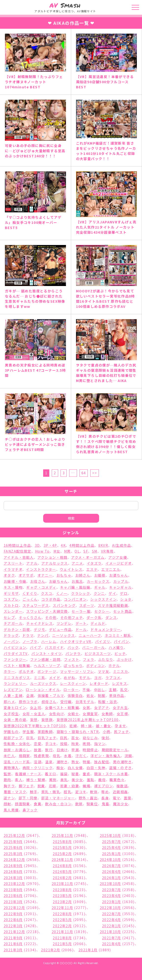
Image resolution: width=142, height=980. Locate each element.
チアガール (13, 623)
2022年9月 (13, 914)
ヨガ (98, 678)
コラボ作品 (51, 599)
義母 (102, 780)
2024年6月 (13, 871)
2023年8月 (62, 890)
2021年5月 (62, 944)
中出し (100, 690)
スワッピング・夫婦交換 (47, 611)
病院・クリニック (38, 768)
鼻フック (30, 810)
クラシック (80, 593)
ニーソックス (64, 635)
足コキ (81, 792)
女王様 (122, 714)
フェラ (89, 659)
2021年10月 (110, 932)
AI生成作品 (122, 545)
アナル (32, 563)
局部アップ (13, 738)
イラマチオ (13, 569)
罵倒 (53, 780)
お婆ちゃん (119, 575)
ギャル (100, 587)
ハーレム (49, 641)
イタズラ (94, 563)
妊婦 (73, 726)
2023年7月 (112, 890)
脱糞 (41, 786)
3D (37, 545)
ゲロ (124, 593)
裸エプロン (103, 786)
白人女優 (75, 768)
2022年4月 (112, 920)
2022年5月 (62, 920)
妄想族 (47, 720)
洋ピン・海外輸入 (106, 756)
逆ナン (9, 798)
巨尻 (64, 738)
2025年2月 (62, 854)
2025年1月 (112, 854)
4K (63, 545)
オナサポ (26, 575)
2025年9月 (13, 842)
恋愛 (38, 744)
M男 (67, 551)
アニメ (77, 563)
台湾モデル (85, 702)
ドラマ (28, 635)
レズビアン (13, 690)
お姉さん (83, 575)
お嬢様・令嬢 (15, 581)
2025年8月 (62, 842)
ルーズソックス (43, 683)
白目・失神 (96, 768)
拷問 (86, 744)
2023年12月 (14, 884)
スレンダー (13, 611)
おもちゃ (64, 575)
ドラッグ (11, 635)
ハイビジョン (15, 647)
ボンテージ (47, 671)
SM (95, 551)
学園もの (11, 732)
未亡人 (9, 756)
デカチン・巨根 (17, 629)
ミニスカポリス (17, 678)
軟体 (94, 792)
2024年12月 (14, 859)
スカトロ (11, 605)
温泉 (49, 762)
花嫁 (53, 786)
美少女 (77, 780)
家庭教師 (45, 732)
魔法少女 (121, 804)
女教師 (107, 714)
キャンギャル (120, 587)
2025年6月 (13, 847)
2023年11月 (62, 884)
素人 (19, 780)
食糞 (38, 804)
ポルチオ (26, 671)
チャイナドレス (39, 623)
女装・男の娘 (15, 720)
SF (86, 551)
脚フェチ (26, 786)
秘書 (75, 774)
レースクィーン (73, 683)
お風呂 (77, 581)
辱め (105, 792)
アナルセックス (55, 563)
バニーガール (93, 647)
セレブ (9, 617)
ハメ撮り (116, 647)
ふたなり (106, 659)
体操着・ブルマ (51, 695)
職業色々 (117, 780)
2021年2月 (51, 950)
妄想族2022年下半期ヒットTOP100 (35, 726)
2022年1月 (112, 926)
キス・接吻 (13, 587)
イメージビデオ (119, 563)
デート (81, 623)
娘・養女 (103, 726)
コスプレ (11, 599)
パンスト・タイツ (46, 653)
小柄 (107, 732)
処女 (90, 695)
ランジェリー (15, 683)
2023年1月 (112, 902)
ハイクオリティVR (76, 641)
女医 (86, 708)
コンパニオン (75, 599)
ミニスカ (121, 671)
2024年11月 (62, 859)
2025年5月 (62, 847)
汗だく (81, 756)
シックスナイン (103, 599)
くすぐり (30, 593)
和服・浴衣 (108, 702)
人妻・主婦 (13, 695)
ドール (81, 629)
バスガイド (54, 647)
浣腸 (128, 756)
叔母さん (49, 702)
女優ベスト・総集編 (62, 708)
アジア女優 (118, 557)
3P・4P (50, 545)
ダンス (111, 617)
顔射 (7, 804)
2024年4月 (112, 871)
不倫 (86, 690)
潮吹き (62, 762)
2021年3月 (13, 950)
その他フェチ (71, 617)
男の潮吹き (122, 762)
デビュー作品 (60, 629)
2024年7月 (112, 866)
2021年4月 (112, 944)
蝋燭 (86, 786)
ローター (71, 690)
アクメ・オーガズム (88, 557)
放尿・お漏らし (17, 750)
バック (73, 647)
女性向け (57, 714)
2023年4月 (112, 896)
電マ (116, 798)
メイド (55, 678)
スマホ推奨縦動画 (113, 605)
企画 (30, 695)
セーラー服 (81, 611)
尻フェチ (122, 732)
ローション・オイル (43, 690)
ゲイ (112, 593)
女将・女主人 (34, 714)
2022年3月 (13, 926)
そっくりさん (30, 617)
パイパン (121, 641)
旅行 (49, 750)
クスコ (47, 593)
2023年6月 (13, 896)
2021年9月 (13, 938)
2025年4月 (112, 847)
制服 (102, 695)
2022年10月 (110, 908)
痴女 (60, 768)
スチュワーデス (36, 605)
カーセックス (98, 581)
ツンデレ (64, 623)
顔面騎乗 (23, 804)
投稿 (64, 744)
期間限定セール (115, 750)
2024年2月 (62, 878)
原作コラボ (28, 702)
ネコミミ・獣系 (118, 635)
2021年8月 (62, 938)
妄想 (34, 720)
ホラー (9, 671)
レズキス (120, 683)
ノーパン (11, 641)
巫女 (75, 738)
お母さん (38, 581)
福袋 (64, 774)
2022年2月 (62, 926)
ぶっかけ (124, 659)
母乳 (57, 756)
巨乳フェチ (47, 738)
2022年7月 (112, 914)
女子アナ (102, 708)
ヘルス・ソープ (47, 666)
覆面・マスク (15, 792)
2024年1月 (112, 878)
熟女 (75, 762)
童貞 (86, 774)
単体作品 (117, 695)
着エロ (51, 774)
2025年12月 (14, 835)
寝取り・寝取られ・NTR (78, 732)
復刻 (105, 738)
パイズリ (103, 641)
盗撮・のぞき (120, 768)
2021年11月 (62, 932)
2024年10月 (110, 859)
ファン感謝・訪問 (45, 659)
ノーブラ (30, 641)
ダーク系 (94, 617)
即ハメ (9, 702)
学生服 (28, 732)
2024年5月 (62, 871)
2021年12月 (14, 932)
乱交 (124, 690)
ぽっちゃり (73, 666)
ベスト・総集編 (17, 666)
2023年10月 (110, 884)
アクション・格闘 (52, 557)
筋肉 (7, 780)
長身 (105, 798)
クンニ (99, 593)
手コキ (51, 744)
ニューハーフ (90, 635)
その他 (51, 617)
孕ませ (120, 726)
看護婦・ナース (28, 774)
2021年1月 (88, 950)
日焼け (62, 750)
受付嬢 (66, 702)
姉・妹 (87, 726)
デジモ (39, 629)
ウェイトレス (71, 569)
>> (95, 473)
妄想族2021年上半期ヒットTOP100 (88, 720)
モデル (85, 678)
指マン (100, 744)
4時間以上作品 (82, 545)
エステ (92, 569)
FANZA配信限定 (18, 551)
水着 (68, 756)
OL (77, 551)
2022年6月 (13, 920)
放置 (38, 750)
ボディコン (96, 666)
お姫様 (100, 575)
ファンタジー (15, 659)
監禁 (7, 774)
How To (42, 551)
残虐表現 (41, 756)
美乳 (64, 780)
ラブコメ (113, 678)
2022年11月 (62, 908)
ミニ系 (39, 678)
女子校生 (11, 714)
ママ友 (103, 671)
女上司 (36, 708)
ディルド (98, 623)
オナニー (45, 575)
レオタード (99, 683)
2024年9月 (13, 866)
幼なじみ (90, 738)
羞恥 (91, 780)
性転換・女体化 (17, 744)
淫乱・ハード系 (17, 762)
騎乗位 (92, 804)
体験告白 (75, 695)
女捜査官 (90, 714)
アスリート (13, 563)
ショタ (126, 599)
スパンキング (64, 605)
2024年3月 (13, 878)
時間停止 (90, 750)
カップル (121, 581)
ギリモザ (11, 593)
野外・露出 (88, 798)
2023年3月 (13, 902)
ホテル (114, 666)
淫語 (38, 762)
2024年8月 (62, 866)
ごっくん (30, 599)
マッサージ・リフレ (77, 671)
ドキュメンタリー (106, 629)
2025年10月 (110, 835)
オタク (9, 575)
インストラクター (41, 569)
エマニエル (111, 569)
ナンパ (43, 635)
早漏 (75, 750)
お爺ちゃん (58, 581)
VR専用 (107, 551)
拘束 (75, 744)
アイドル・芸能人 (19, 557)
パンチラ (73, 653)
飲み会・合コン (58, 804)
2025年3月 (13, 854)
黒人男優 (11, 810)
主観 (113, 690)
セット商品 (123, 611)
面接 (128, 798)
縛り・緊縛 (36, 780)
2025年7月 (112, 842)
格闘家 (25, 756)
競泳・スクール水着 (111, 774)
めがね (69, 678)
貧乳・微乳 (51, 792)
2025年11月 (62, 835)
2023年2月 (62, 902)
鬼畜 (106, 804)
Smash (65, 5)
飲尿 (79, 804)
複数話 (122, 786)
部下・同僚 (28, 798)
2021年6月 (13, 944)
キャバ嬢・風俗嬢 (75, 587)
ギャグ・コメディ (41, 587)
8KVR (103, 545)
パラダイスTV (16, 653)
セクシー (102, 611)
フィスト (72, 659)
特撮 (86, 762)
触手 (34, 792)
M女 (57, 551)
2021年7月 (112, 938)
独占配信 (102, 762)
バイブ (36, 647)
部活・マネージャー (58, 798)
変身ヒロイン (15, 708)
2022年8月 (62, 914)
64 (84, 473)
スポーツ (87, 605)
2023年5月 (62, 896)
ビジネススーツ (98, 653)
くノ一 (62, 593)
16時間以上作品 (17, 545)
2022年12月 (14, 908)
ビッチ (120, 653)
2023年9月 (13, 890)
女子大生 (120, 708)
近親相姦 (120, 792)
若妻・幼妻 (70, 786)
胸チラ (9, 786)
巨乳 (30, 738)
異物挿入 (11, 768)
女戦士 (73, 714)
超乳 (68, 792)
